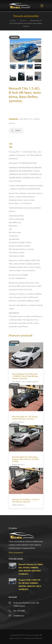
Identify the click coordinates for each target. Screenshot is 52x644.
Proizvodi (23, 21)
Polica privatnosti (16, 553)
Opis (11, 144)
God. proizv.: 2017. (27, 119)
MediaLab (38, 638)
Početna (13, 21)
